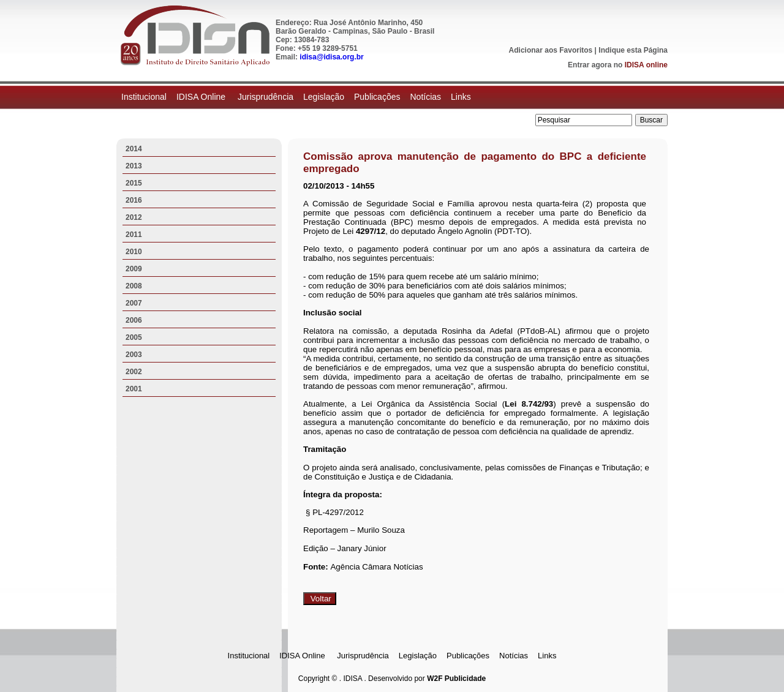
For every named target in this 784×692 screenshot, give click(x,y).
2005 (134, 337)
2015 (134, 183)
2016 (134, 200)
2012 (134, 217)
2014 (134, 149)
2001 (134, 389)
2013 (134, 166)
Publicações (377, 97)
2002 (134, 372)
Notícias (425, 97)
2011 (134, 235)
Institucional (144, 97)
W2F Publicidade (456, 679)
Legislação (324, 97)
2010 (134, 252)
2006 (134, 320)
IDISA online (646, 65)
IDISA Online (202, 97)
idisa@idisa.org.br (331, 57)
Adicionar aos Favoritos (551, 50)
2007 (134, 303)
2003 (134, 355)
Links (461, 97)
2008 (134, 286)
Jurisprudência (266, 97)
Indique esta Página (633, 50)
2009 (134, 269)
